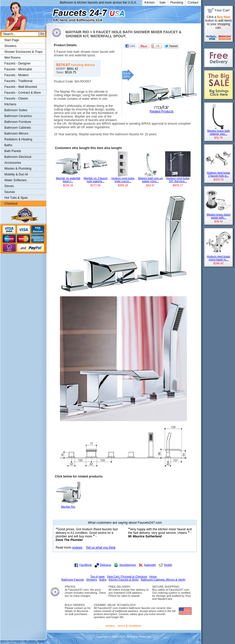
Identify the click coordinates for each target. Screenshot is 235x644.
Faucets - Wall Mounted (21, 87)
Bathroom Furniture (18, 122)
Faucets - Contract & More (22, 93)
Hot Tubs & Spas (16, 198)
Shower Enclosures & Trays (23, 52)
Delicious (105, 565)
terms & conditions (130, 626)
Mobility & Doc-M (16, 174)
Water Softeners (15, 180)
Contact (193, 3)
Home (153, 576)
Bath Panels (13, 151)
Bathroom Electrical (18, 157)
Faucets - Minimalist (18, 69)
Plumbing (177, 3)
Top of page (97, 576)
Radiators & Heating (18, 139)
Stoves (9, 186)
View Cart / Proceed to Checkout (127, 576)
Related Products (162, 111)
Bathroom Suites (16, 110)
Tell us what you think (101, 548)
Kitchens (10, 104)
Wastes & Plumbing (18, 169)
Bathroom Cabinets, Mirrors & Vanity (163, 580)
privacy (110, 626)
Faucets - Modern (17, 75)
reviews (77, 548)
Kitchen (150, 3)
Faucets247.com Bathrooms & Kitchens (49, 14)
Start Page (12, 40)
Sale (162, 3)
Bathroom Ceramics (18, 116)
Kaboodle (150, 565)
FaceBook (85, 565)
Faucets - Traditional (18, 81)
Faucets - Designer (17, 63)
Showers (10, 46)
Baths (8, 145)
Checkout (11, 204)
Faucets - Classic (16, 98)
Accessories (13, 163)
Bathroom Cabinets (18, 128)
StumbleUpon (128, 565)
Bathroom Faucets (73, 580)
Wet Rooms (12, 58)
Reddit (168, 565)
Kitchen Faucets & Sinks (124, 580)
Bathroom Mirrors (16, 134)
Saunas (10, 192)
